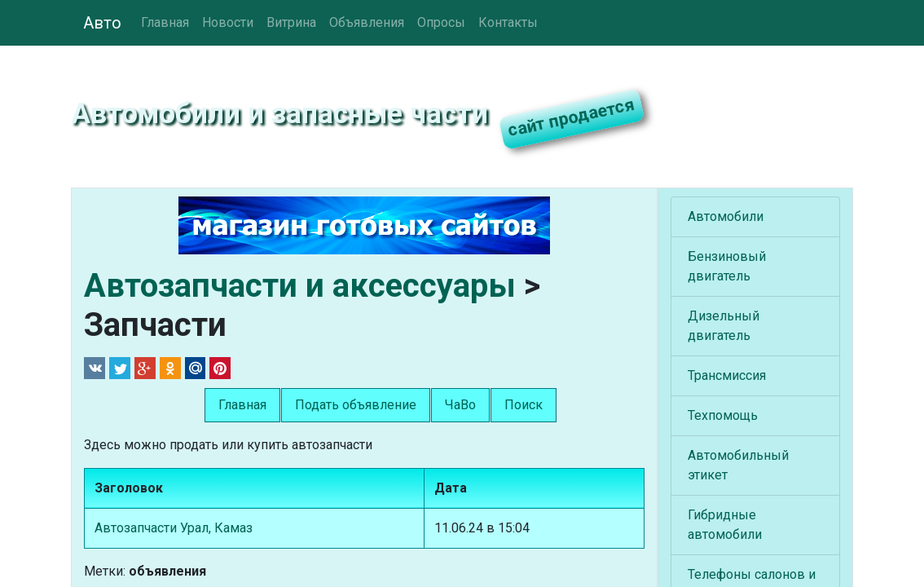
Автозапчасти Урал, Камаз (174, 528)
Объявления (367, 22)
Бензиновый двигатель (727, 266)
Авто (102, 23)
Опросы (441, 22)
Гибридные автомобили (725, 525)
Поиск (524, 405)
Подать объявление (356, 405)
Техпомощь (723, 415)
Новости (228, 22)
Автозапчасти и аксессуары (300, 286)
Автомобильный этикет (738, 465)
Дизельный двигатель (724, 326)
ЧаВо (460, 405)
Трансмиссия (727, 375)
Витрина (291, 22)
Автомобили (726, 216)
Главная (165, 22)
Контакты (508, 22)
